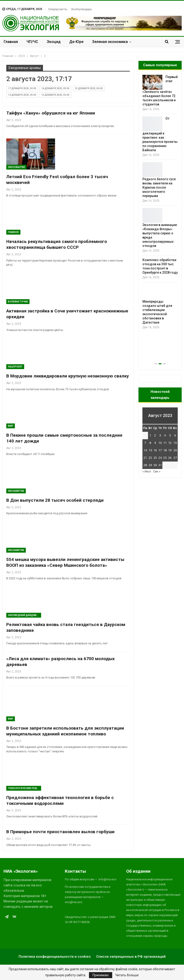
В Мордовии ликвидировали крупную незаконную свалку (68, 376)
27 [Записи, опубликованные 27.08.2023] (175, 458)
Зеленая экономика (110, 42)
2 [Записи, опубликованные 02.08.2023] (155, 435)
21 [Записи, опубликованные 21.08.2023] (145, 458)
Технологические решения (25, 788)
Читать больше (127, 975)
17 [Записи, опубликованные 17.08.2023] (160, 450)
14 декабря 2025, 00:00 (22, 95)
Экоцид (54, 42)
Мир (11, 426)
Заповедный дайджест (24, 615)
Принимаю (101, 975)
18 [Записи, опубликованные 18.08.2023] (165, 450)
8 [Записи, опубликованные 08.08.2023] (150, 443)
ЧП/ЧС (32, 42)
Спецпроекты (58, 9)
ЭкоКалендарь (81, 9)
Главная (11, 42)
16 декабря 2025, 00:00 (55, 88)
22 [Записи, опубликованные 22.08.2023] (150, 458)
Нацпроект (15, 367)
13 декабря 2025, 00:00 (55, 95)
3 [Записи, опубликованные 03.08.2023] (160, 435)
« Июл (147, 471)
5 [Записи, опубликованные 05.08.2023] (170, 435)
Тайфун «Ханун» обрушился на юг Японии (51, 113)
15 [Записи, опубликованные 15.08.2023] (150, 450)
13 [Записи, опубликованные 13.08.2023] (175, 443)
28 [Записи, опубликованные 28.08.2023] (145, 465)
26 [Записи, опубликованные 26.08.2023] (170, 458)
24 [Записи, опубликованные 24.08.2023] (160, 458)
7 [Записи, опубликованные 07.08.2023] (145, 443)
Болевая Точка (18, 302)
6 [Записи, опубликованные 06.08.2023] (175, 435)
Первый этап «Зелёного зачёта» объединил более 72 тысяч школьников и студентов (160, 91)
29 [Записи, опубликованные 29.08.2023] (150, 465)
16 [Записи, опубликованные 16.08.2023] (155, 450)
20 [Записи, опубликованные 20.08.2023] (175, 450)
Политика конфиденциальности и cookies (55, 957)
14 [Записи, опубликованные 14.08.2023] (145, 450)
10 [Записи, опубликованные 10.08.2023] (160, 443)
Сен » (157, 471)
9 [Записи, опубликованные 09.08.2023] (155, 443)
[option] (160, 202)
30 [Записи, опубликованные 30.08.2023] (155, 465)
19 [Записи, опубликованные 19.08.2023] (170, 450)
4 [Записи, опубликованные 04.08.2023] (165, 435)
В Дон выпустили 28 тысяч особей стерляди (55, 500)
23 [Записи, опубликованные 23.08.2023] (155, 458)
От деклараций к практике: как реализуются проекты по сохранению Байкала (160, 134)
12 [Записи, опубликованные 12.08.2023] (170, 443)
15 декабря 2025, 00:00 (89, 88)
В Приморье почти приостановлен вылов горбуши (60, 832)
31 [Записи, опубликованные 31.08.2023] (160, 465)
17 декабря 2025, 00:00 (22, 88)
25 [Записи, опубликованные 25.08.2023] (165, 458)
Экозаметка (16, 491)
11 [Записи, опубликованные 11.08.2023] (165, 443)
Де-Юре (76, 42)
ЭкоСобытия (16, 167)
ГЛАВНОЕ (13, 232)
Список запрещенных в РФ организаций (131, 957)
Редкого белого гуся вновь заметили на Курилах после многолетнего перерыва (159, 187)
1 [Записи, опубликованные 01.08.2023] (150, 435)
